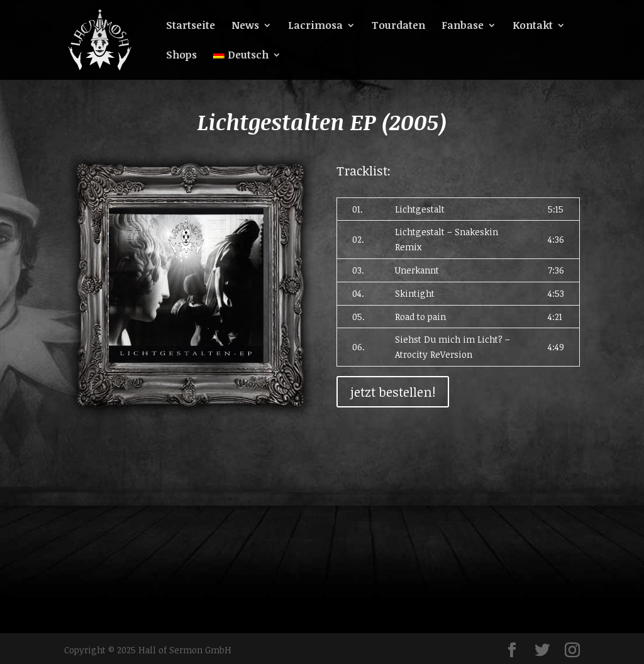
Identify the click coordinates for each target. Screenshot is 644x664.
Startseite (191, 26)
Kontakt (533, 26)
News (245, 26)
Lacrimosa (315, 26)
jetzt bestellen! (393, 392)
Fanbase (463, 26)
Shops (181, 56)
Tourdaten (398, 26)
